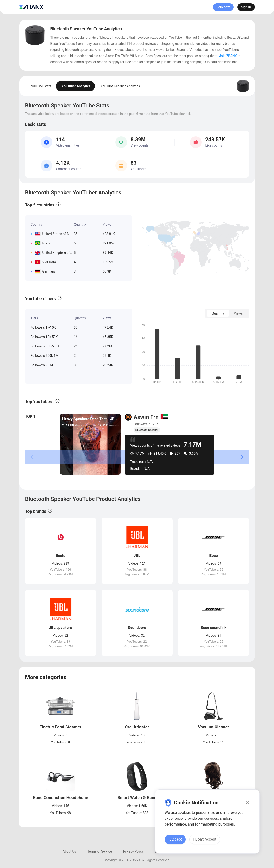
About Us (69, 851)
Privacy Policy (133, 851)
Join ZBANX (228, 56)
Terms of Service (100, 851)
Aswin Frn (146, 417)
